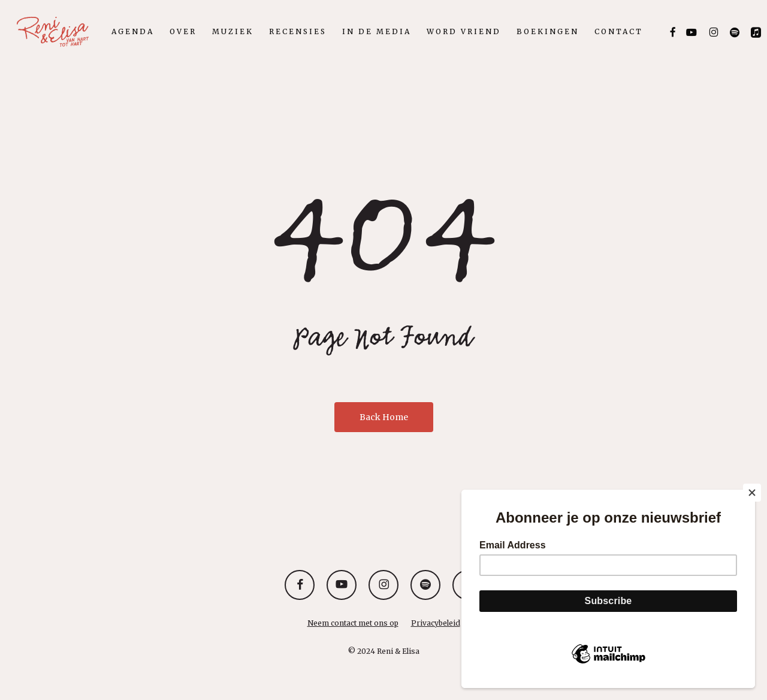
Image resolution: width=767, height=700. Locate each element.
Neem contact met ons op (353, 623)
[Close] (752, 493)
